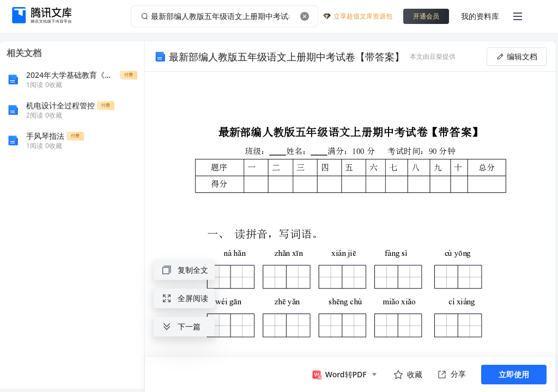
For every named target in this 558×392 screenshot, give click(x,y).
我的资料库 (480, 16)
